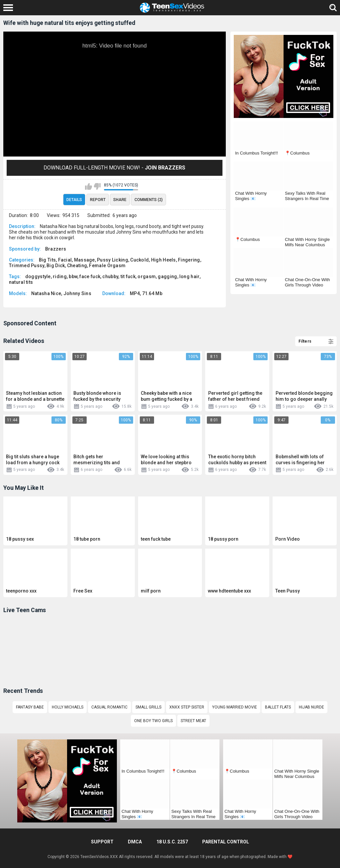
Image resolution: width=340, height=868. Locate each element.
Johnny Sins (77, 293)
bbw (73, 276)
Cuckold (139, 260)
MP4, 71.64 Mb (146, 293)
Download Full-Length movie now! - (114, 168)
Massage (85, 260)
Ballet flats (278, 707)
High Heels (164, 260)
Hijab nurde (311, 707)
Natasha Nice (46, 293)
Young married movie (235, 707)
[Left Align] (10, 8)
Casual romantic (109, 707)
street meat (193, 721)
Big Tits (47, 260)
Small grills (148, 707)
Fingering (189, 260)
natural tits (21, 282)
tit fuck (128, 276)
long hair (189, 276)
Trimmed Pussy (27, 266)
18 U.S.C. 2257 (172, 842)
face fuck (90, 276)
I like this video (88, 186)
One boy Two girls (153, 721)
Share (120, 200)
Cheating (77, 266)
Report (98, 200)
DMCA (135, 842)
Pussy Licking (113, 260)
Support (102, 842)
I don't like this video (97, 186)
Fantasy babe (30, 707)
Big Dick (56, 266)
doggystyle (38, 276)
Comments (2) (149, 200)
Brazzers (56, 249)
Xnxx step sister (187, 707)
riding (60, 276)
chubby (110, 276)
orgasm (147, 276)
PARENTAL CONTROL (226, 842)
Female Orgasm (107, 266)
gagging (167, 276)
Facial (65, 260)
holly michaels (68, 707)
